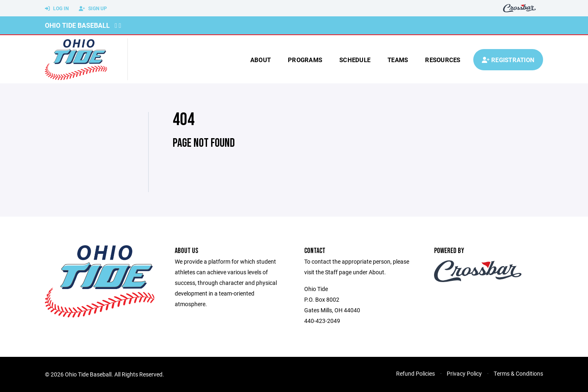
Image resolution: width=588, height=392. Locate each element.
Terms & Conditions (518, 373)
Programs (305, 60)
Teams (398, 60)
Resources (443, 60)
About (261, 60)
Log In (57, 9)
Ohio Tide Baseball (77, 25)
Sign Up (93, 9)
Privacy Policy (464, 373)
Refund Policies (415, 373)
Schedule (355, 60)
